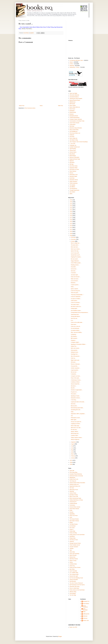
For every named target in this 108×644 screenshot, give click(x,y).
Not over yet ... (74, 372)
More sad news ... (75, 247)
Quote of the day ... (75, 251)
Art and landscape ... (76, 328)
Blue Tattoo (72, 569)
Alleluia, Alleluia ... (75, 432)
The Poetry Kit (73, 481)
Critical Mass (73, 124)
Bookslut (72, 114)
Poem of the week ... (75, 378)
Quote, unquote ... (75, 289)
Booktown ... (74, 283)
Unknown (85, 616)
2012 (71, 228)
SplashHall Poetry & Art (75, 486)
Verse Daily (72, 552)
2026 (71, 200)
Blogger (60, 636)
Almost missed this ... (76, 384)
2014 (71, 224)
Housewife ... (74, 267)
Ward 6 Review (73, 555)
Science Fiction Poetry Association (77, 483)
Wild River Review (74, 559)
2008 (71, 236)
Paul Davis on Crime (74, 169)
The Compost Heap (74, 574)
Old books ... (74, 362)
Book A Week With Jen (75, 107)
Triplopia (72, 548)
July (72, 446)
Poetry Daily (72, 531)
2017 (71, 218)
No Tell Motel (73, 526)
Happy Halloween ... (75, 261)
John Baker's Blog (74, 140)
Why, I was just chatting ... (77, 332)
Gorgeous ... (74, 340)
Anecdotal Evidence (74, 97)
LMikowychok (86, 614)
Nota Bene (72, 163)
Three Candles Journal (75, 545)
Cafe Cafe (72, 471)
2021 (71, 210)
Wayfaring (72, 66)
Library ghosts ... (75, 350)
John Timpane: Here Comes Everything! (79, 142)
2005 (71, 464)
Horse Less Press (74, 516)
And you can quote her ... (77, 422)
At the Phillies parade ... (76, 263)
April (72, 452)
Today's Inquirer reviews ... (77, 438)
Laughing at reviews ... (76, 424)
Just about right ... (75, 275)
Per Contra (72, 528)
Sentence (72, 542)
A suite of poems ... (75, 285)
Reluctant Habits (73, 176)
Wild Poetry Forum (74, 490)
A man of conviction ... (76, 303)
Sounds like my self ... (76, 255)
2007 (71, 460)
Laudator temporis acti (75, 147)
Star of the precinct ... (76, 356)
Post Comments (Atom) (30, 108)
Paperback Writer (73, 168)
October (73, 241)
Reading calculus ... (75, 265)
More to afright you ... (76, 243)
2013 (71, 226)
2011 (71, 230)
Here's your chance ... (76, 249)
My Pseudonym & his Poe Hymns (77, 585)
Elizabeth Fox (86, 601)
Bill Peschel (72, 104)
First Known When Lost (75, 133)
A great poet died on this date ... (78, 402)
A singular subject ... (75, 342)
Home (41, 106)
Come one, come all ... (76, 326)
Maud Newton (73, 156)
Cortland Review (73, 503)
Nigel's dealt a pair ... (76, 360)
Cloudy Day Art (73, 502)
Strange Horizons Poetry (75, 543)
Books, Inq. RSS (73, 627)
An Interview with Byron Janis (76, 60)
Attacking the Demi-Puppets (76, 99)
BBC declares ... (75, 338)
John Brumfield (85, 609)
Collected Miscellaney (75, 118)
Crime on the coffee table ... (77, 322)
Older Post (60, 106)
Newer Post (22, 106)
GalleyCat (72, 135)
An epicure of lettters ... (76, 299)
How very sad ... (75, 318)
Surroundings (73, 593)
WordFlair (72, 491)
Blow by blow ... (74, 406)
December (74, 237)
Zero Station (72, 192)
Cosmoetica (72, 505)
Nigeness (72, 161)
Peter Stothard (73, 171)
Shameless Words (74, 180)
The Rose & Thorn (74, 540)
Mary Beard (72, 154)
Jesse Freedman (86, 606)
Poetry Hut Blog (73, 533)
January (73, 458)
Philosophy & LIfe (74, 175)
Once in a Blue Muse (74, 588)
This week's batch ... (75, 305)
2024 (71, 204)
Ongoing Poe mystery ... (76, 257)
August (73, 444)
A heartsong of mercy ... (76, 380)
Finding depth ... (75, 309)
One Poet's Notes (74, 166)
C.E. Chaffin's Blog (74, 573)
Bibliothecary (73, 102)
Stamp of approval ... (76, 440)
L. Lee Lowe (72, 143)
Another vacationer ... (76, 368)
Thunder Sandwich (74, 547)
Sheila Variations (73, 182)
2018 (71, 216)
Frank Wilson (86, 604)
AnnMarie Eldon (73, 564)
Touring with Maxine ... (76, 316)
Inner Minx (72, 137)
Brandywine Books (74, 116)
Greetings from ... (75, 354)
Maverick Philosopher (74, 157)
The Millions (72, 187)
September (74, 442)
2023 (71, 206)
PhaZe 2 (72, 529)
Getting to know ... (75, 352)
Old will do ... (74, 386)
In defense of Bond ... (76, 382)
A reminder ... (74, 273)
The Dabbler (72, 185)
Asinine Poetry (73, 493)
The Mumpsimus (73, 188)
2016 (71, 220)
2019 (71, 214)
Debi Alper (72, 126)
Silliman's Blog (73, 592)
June (72, 448)
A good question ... (75, 370)
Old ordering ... (74, 336)
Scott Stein (72, 178)
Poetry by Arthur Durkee (75, 567)
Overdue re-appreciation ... (77, 390)
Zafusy (71, 562)
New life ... (73, 388)
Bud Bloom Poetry (74, 495)
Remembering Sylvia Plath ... (77, 408)
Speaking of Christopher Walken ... (79, 344)
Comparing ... (74, 334)
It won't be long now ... (76, 291)
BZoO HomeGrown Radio (75, 498)
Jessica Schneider (74, 580)
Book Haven (72, 109)
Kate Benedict (73, 581)
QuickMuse (72, 536)
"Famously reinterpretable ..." (77, 295)
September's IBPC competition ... (78, 414)
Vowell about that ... (75, 315)
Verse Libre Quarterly (74, 554)
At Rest (71, 64)
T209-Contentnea (74, 183)
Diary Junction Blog (74, 130)
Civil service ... (74, 269)
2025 (71, 202)
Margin (71, 522)
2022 (71, 208)
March (73, 454)
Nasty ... (73, 287)
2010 (71, 232)
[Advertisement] (41, 92)
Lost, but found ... (75, 281)
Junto (71, 517)
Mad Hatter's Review (74, 521)
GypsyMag (72, 514)
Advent (71, 62)
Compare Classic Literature (76, 119)
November (74, 239)
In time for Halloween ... (76, 297)
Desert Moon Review (74, 509)
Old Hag (71, 164)
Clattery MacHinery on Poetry (76, 500)
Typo (71, 550)
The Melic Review (74, 524)
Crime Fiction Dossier (74, 123)
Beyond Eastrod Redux (75, 100)
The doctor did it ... (75, 245)
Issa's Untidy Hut (73, 138)
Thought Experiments (74, 190)
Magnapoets (72, 478)
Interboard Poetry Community (76, 476)
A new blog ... (74, 400)
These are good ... (75, 293)
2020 (71, 212)
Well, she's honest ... (76, 348)
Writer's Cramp (73, 561)
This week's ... (74, 394)
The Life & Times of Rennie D (76, 583)
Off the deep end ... (75, 434)
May (72, 450)
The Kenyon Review (74, 519)
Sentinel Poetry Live (74, 484)
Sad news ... (74, 271)
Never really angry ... (76, 426)
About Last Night (73, 93)
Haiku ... (73, 412)
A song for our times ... (76, 376)
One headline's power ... (76, 311)
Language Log (73, 145)
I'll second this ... (75, 366)
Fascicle (71, 512)
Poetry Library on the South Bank (77, 535)
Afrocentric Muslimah (74, 95)
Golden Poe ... (74, 346)
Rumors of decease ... (76, 364)
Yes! (72, 416)
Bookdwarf (72, 111)
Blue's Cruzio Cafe (74, 497)
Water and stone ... (75, 279)
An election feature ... (76, 330)
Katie (84, 612)
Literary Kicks (73, 150)
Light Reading (73, 149)
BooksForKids (73, 112)
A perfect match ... (75, 436)
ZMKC (71, 194)
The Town (72, 488)
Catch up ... (73, 358)
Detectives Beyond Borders (76, 128)
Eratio (71, 510)
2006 (71, 462)
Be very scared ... (75, 259)
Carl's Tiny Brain (73, 571)
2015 (71, 222)
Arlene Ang (72, 566)
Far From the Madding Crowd (76, 578)
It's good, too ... (74, 392)
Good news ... (74, 324)
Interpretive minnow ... (76, 398)
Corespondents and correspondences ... (80, 312)
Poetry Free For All (74, 479)
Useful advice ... (74, 301)
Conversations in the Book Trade (77, 121)
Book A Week (73, 105)
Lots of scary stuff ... (75, 253)
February (73, 456)
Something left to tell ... (76, 410)
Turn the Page (73, 595)
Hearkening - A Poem (74, 67)
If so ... (72, 320)
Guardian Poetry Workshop (76, 474)
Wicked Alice (72, 557)
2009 (71, 234)
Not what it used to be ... (76, 307)
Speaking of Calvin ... (76, 396)
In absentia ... (74, 374)
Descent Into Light (74, 576)
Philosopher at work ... (76, 418)
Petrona (71, 173)
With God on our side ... (76, 428)
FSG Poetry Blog (73, 472)
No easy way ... (74, 430)
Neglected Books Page (75, 159)
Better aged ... (74, 420)
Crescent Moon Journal (75, 507)
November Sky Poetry (75, 587)
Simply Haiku (73, 538)
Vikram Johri (86, 620)
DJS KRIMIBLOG (74, 131)
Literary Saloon (73, 152)
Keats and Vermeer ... (76, 277)
